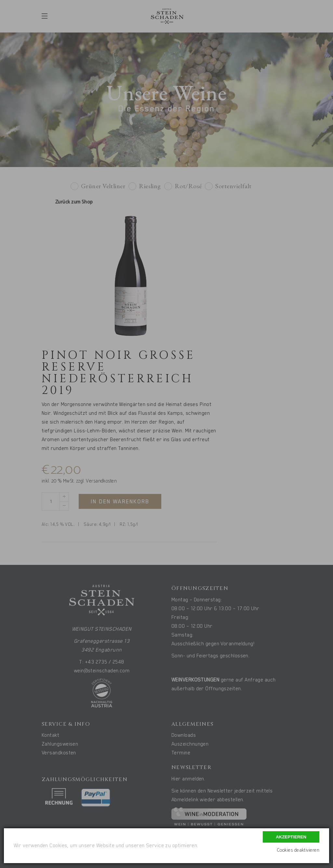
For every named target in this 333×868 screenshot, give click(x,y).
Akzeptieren (291, 837)
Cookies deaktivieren (298, 850)
